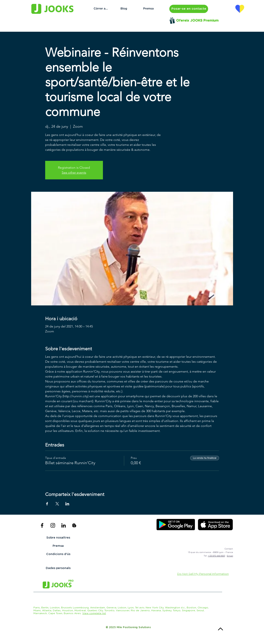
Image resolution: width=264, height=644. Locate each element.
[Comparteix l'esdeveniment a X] (57, 504)
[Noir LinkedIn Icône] (64, 525)
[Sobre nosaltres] (58, 538)
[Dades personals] (58, 568)
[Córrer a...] (101, 9)
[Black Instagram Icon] (53, 525)
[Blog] (124, 9)
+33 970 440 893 (216, 556)
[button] (189, 9)
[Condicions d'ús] (58, 554)
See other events (74, 172)
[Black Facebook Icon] (42, 525)
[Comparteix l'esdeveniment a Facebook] (47, 504)
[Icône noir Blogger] (74, 525)
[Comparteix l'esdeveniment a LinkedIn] (67, 504)
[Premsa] (148, 9)
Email (230, 556)
